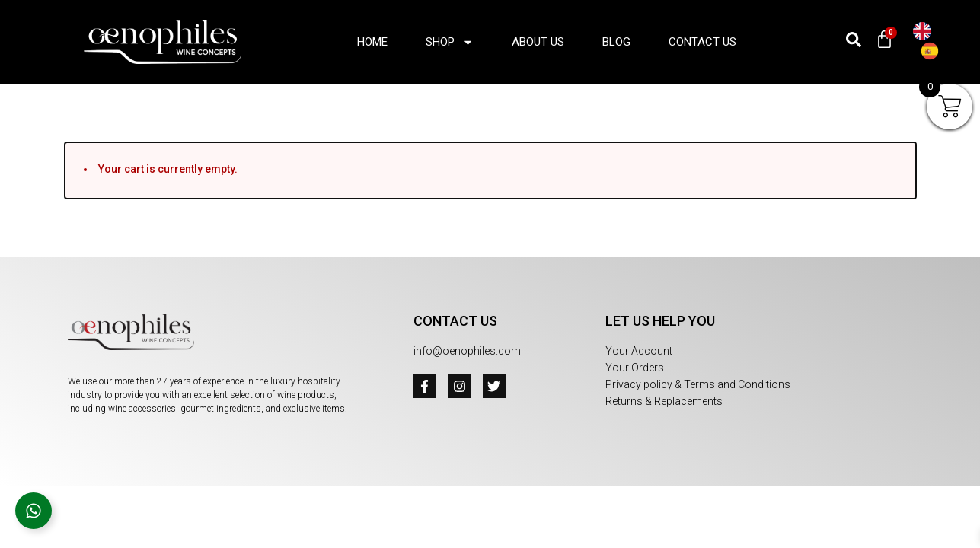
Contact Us (702, 42)
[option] (934, 51)
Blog (616, 42)
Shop (450, 42)
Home (372, 42)
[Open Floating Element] (34, 511)
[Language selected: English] (939, 42)
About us (538, 42)
